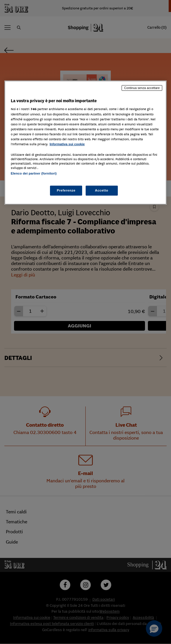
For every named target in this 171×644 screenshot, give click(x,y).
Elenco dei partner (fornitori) (34, 173)
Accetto (102, 190)
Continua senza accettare (142, 88)
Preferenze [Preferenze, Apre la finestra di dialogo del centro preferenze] (66, 190)
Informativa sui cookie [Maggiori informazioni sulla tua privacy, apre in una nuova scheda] (67, 144)
